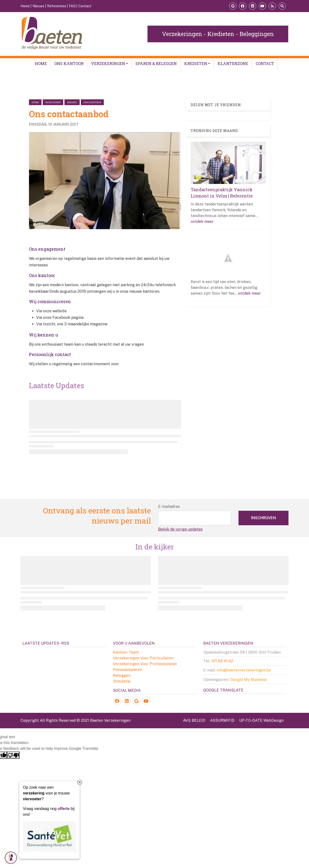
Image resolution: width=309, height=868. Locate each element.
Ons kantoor (69, 63)
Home (41, 63)
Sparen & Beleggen (156, 63)
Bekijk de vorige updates (180, 529)
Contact (265, 63)
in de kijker (53, 102)
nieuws (72, 102)
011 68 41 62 (222, 661)
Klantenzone (233, 63)
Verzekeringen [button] (108, 63)
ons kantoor (92, 102)
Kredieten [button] (196, 63)
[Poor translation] (13, 755)
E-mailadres (169, 507)
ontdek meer (202, 222)
